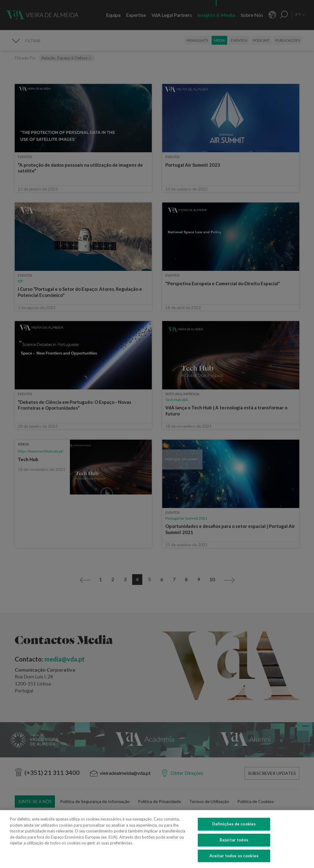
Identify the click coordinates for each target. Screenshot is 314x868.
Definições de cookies (234, 832)
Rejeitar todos (234, 847)
